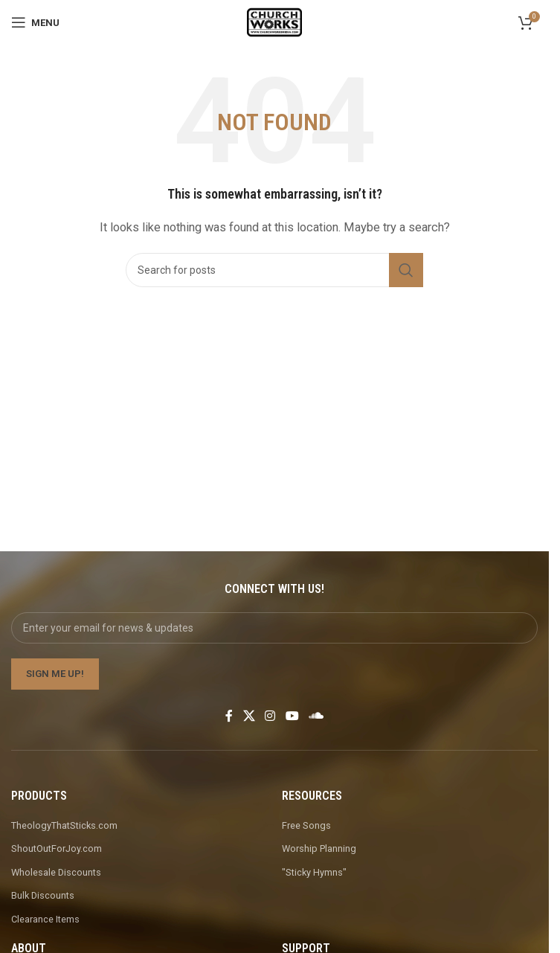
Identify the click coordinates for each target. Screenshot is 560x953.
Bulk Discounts (43, 895)
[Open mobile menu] (35, 22)
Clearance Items (45, 919)
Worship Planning (319, 848)
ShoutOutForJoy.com (57, 848)
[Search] (274, 270)
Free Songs (306, 825)
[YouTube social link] (292, 716)
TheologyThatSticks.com (64, 825)
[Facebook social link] (229, 716)
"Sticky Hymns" (314, 872)
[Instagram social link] (270, 716)
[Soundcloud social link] (316, 716)
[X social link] (249, 716)
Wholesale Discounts (56, 872)
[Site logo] (274, 22)
